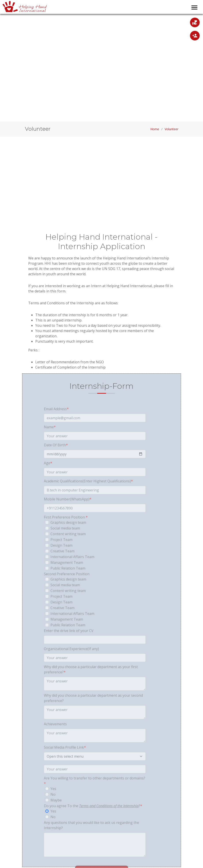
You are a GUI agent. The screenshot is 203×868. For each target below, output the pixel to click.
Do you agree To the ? (93, 816)
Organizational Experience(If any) (71, 659)
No (53, 804)
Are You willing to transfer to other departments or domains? (95, 791)
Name (50, 437)
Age (48, 473)
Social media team (65, 538)
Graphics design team (68, 532)
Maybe (56, 810)
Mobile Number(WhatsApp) (68, 509)
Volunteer (171, 130)
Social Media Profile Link (65, 757)
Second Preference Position (67, 584)
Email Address (56, 419)
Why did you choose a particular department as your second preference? (93, 708)
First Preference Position (66, 527)
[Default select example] (95, 766)
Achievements (55, 734)
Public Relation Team (68, 578)
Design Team (61, 555)
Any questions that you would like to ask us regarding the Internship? (91, 835)
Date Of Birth (56, 455)
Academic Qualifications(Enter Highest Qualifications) (88, 491)
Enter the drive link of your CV (69, 641)
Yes (53, 799)
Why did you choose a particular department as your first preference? (91, 679)
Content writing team (68, 544)
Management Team (67, 573)
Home (155, 130)
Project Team (61, 550)
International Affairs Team (72, 567)
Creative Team (62, 561)
